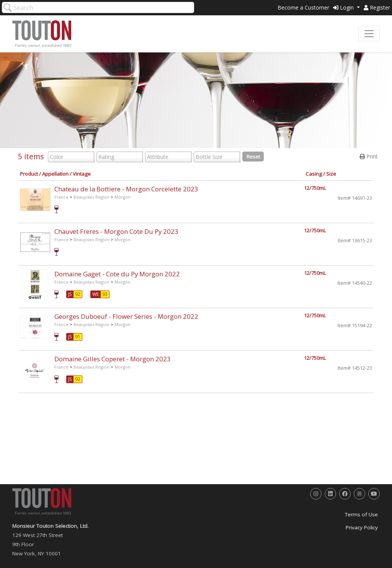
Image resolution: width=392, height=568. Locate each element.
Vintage (82, 174)
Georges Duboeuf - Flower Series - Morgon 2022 (126, 316)
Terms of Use (361, 514)
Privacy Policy (362, 527)
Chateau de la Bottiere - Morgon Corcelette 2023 (126, 189)
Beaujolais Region (91, 197)
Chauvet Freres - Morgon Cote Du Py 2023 (116, 231)
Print (369, 156)
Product (29, 174)
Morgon (122, 197)
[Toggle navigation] (369, 34)
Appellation (55, 174)
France (61, 197)
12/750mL (315, 188)
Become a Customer (303, 7)
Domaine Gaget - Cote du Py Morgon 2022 (117, 274)
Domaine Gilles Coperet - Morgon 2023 (113, 359)
